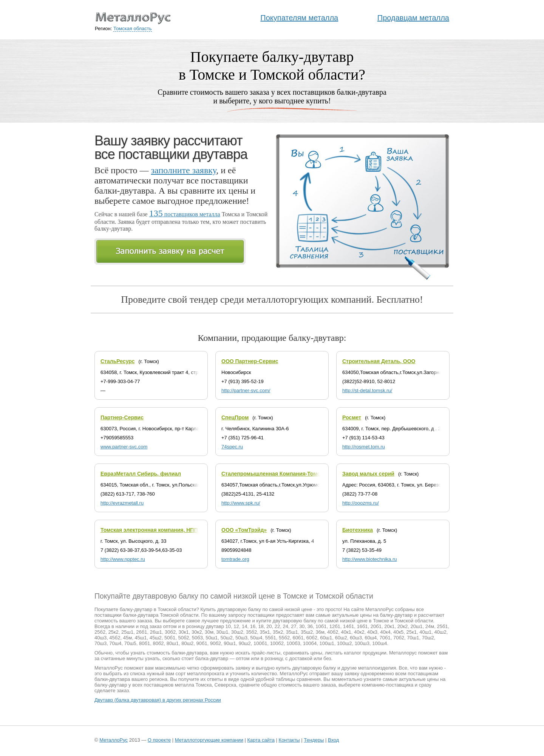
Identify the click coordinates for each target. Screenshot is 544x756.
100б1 (260, 643)
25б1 (442, 626)
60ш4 (371, 638)
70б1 (385, 638)
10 (228, 626)
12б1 (335, 626)
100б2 (277, 643)
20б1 (376, 626)
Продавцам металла (413, 18)
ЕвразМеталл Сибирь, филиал (141, 474)
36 (310, 626)
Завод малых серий (368, 474)
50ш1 (212, 638)
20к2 (403, 626)
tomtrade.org (235, 559)
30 (302, 626)
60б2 (312, 638)
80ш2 (187, 643)
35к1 (265, 632)
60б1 (298, 638)
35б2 (251, 632)
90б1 (202, 643)
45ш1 (141, 638)
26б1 (141, 632)
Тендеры (314, 740)
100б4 (310, 643)
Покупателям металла (299, 18)
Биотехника (358, 530)
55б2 (284, 638)
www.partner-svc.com (124, 447)
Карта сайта (261, 740)
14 (244, 626)
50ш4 (256, 638)
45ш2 (156, 638)
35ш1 (292, 632)
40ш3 (100, 638)
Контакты (289, 740)
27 (294, 626)
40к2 (359, 632)
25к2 (113, 632)
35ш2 (307, 632)
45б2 (115, 638)
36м (320, 632)
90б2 (216, 643)
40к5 (398, 632)
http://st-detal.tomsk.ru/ (367, 390)
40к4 (385, 632)
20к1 (389, 626)
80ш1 (173, 643)
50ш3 (241, 638)
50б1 (170, 638)
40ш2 (440, 632)
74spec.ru (232, 447)
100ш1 (327, 643)
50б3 (197, 638)
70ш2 (428, 638)
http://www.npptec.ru (123, 559)
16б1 (362, 626)
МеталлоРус (114, 740)
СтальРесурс (118, 361)
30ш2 (237, 632)
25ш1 (127, 632)
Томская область (133, 28)
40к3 (372, 632)
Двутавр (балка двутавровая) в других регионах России (158, 700)
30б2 (170, 632)
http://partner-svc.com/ (246, 390)
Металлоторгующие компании (209, 740)
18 (261, 626)
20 (269, 626)
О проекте (159, 740)
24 (285, 626)
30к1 (183, 632)
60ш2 (341, 638)
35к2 (278, 632)
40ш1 (425, 632)
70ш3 (100, 643)
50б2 (183, 638)
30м (209, 632)
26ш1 (156, 632)
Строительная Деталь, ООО (379, 361)
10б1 (321, 626)
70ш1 (413, 638)
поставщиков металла (185, 214)
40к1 (346, 632)
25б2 (100, 632)
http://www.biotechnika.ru (370, 559)
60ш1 (326, 638)
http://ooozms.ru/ (361, 503)
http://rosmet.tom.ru (364, 447)
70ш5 (130, 643)
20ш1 (416, 626)
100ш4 (379, 643)
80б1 (144, 643)
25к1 (412, 632)
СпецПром (235, 417)
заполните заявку (184, 170)
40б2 (333, 632)
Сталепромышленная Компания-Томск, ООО (280, 474)
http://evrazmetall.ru (122, 503)
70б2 (399, 638)
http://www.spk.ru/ (241, 503)
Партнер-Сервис (122, 417)
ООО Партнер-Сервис (250, 361)
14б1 (348, 626)
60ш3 (356, 638)
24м (430, 626)
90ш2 (245, 643)
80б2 (158, 643)
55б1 (271, 638)
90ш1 (230, 643)
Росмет (352, 417)
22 (277, 626)
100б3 (293, 643)
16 (253, 626)
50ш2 (227, 638)
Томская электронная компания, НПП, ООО (157, 530)
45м (127, 638)
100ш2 (344, 643)
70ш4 (115, 643)
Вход (333, 740)
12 (236, 626)
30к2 (197, 632)
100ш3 (362, 643)
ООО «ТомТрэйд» (244, 530)
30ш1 (222, 632)
